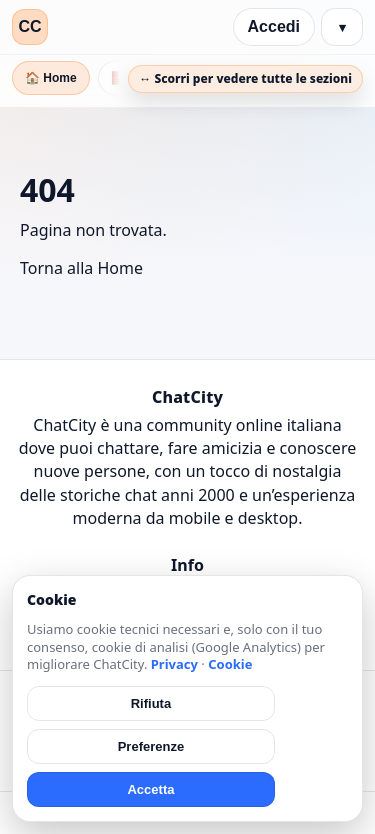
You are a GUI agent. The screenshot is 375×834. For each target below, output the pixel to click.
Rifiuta (151, 703)
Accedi (274, 26)
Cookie (230, 664)
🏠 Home (51, 78)
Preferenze (151, 746)
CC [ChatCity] (29, 26)
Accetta (150, 789)
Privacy (174, 664)
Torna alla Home (81, 268)
